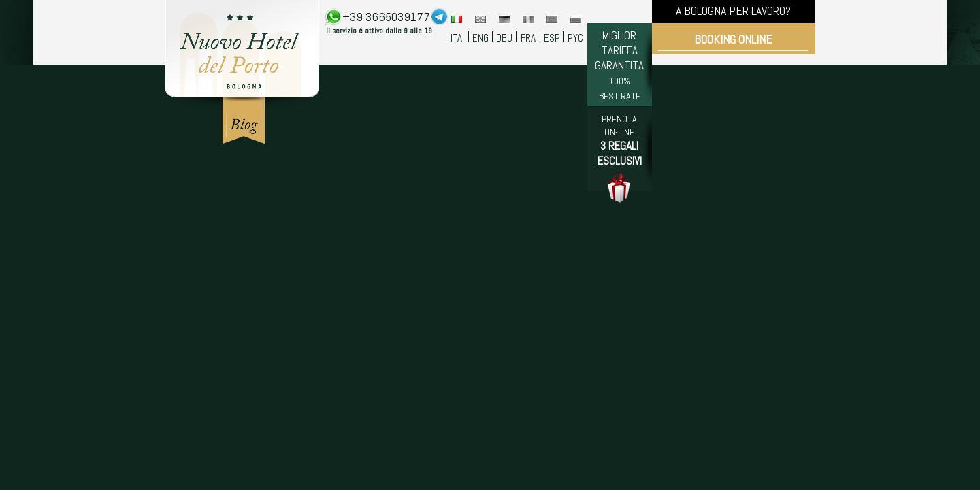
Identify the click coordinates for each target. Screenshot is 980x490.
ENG (480, 38)
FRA (528, 38)
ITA (456, 38)
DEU (504, 38)
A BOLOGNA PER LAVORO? (733, 11)
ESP (552, 38)
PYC (575, 38)
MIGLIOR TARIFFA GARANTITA (619, 65)
